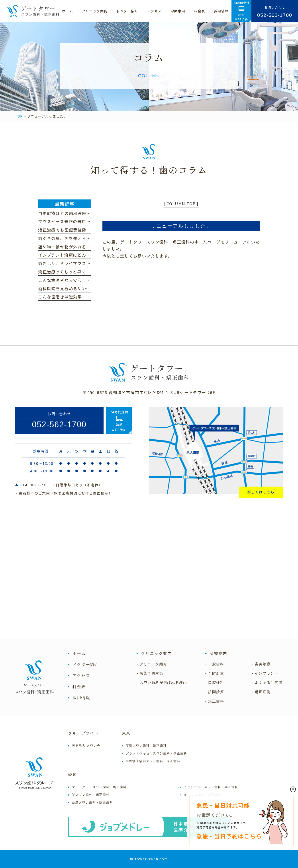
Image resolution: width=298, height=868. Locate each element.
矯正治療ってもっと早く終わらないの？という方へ (88, 272)
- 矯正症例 (261, 692)
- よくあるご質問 (267, 683)
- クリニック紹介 (152, 664)
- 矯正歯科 (215, 701)
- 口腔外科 (215, 683)
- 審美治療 (261, 664)
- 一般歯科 (215, 664)
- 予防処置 (215, 673)
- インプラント (265, 673)
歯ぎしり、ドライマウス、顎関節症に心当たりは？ (88, 263)
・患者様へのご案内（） (64, 493)
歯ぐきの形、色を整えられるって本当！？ (80, 238)
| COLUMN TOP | (181, 203)
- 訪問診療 (215, 692)
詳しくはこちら (261, 492)
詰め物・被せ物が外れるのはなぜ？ (73, 247)
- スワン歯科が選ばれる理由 (162, 683)
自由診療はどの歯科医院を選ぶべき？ (75, 213)
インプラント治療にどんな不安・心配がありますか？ (91, 255)
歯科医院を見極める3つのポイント (72, 288)
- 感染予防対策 (150, 673)
